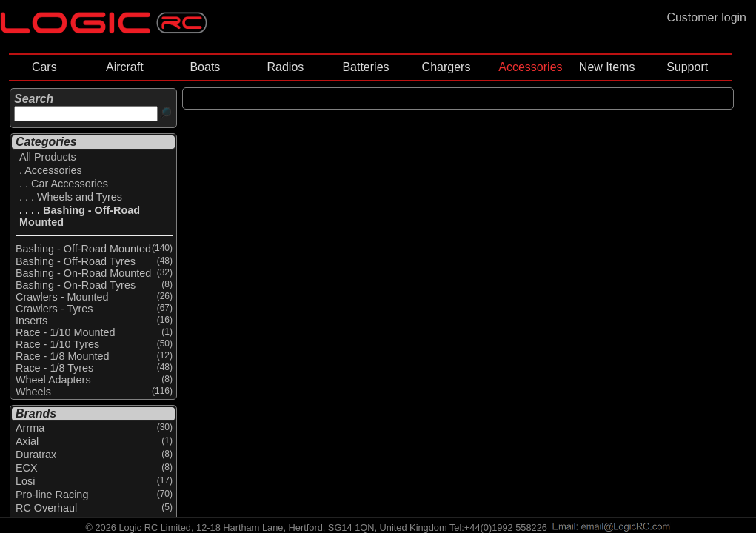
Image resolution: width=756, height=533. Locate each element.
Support (687, 67)
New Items (607, 67)
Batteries (365, 67)
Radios (286, 67)
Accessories (530, 67)
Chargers (446, 67)
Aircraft (125, 67)
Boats (205, 67)
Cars (44, 67)
